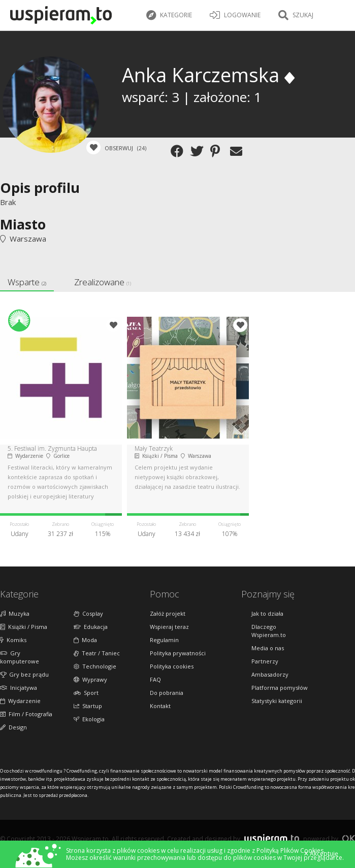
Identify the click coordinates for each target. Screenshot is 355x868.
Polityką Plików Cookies (290, 850)
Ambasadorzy (270, 674)
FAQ (155, 679)
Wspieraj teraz (169, 627)
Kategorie (169, 15)
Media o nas (268, 648)
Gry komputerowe (20, 657)
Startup (88, 706)
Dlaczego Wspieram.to (269, 631)
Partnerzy (265, 661)
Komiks (13, 640)
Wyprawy (90, 679)
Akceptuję (321, 854)
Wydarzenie (20, 701)
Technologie (95, 666)
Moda (85, 640)
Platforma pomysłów (280, 688)
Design (13, 727)
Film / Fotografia (26, 714)
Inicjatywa (19, 688)
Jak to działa (267, 613)
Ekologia (89, 719)
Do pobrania (167, 693)
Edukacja (91, 627)
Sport (86, 693)
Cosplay (88, 613)
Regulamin (164, 640)
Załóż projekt (168, 613)
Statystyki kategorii (277, 701)
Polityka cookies (172, 666)
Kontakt (160, 706)
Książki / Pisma (24, 627)
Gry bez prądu (24, 674)
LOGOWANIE (235, 15)
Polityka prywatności (178, 653)
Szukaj (296, 15)
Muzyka (15, 613)
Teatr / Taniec (97, 653)
